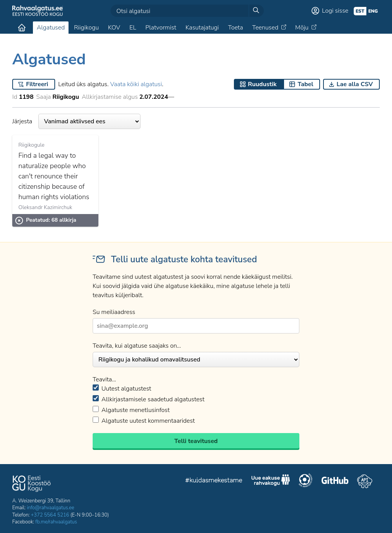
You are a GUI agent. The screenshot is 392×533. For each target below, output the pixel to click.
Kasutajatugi (202, 28)
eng (373, 11)
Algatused (51, 28)
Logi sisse (335, 11)
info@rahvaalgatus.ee (51, 508)
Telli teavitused (196, 441)
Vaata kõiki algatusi (136, 84)
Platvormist (161, 28)
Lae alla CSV (355, 84)
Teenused (265, 28)
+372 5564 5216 (50, 515)
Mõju (302, 28)
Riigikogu (86, 28)
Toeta (236, 28)
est (360, 11)
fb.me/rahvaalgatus (56, 522)
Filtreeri (37, 84)
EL (133, 28)
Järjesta (76, 121)
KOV (114, 28)
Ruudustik (262, 84)
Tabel (305, 84)
